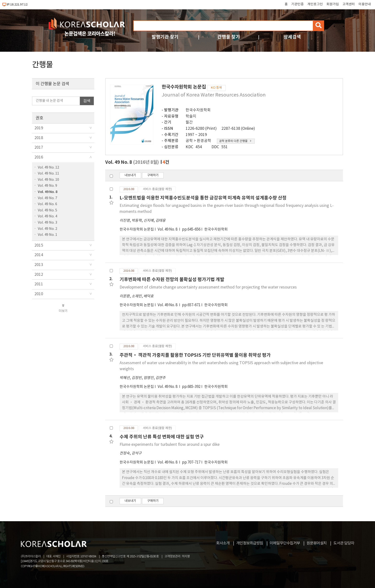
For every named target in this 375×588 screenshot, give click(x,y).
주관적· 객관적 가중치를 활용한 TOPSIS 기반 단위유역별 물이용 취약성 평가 (195, 355)
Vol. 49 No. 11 (48, 173)
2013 (39, 265)
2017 (39, 147)
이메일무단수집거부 (285, 543)
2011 (39, 284)
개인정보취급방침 (250, 543)
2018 (39, 138)
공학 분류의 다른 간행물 (235, 141)
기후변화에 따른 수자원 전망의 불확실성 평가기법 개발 (172, 280)
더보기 (63, 308)
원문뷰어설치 (317, 543)
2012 (39, 275)
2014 (39, 255)
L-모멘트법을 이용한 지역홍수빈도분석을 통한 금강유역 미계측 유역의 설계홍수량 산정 (203, 198)
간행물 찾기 (229, 37)
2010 (39, 294)
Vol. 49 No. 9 (47, 186)
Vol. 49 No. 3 (47, 223)
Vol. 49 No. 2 (47, 229)
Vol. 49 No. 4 (47, 216)
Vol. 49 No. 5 (47, 210)
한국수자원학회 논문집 (137, 229)
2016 (39, 157)
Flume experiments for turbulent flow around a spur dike (170, 445)
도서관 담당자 (344, 543)
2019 (39, 128)
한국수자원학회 (198, 110)
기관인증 (298, 4)
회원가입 (333, 4)
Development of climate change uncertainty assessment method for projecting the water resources (208, 287)
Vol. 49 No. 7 (47, 198)
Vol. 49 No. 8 (48, 192)
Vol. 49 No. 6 (47, 204)
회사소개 (223, 543)
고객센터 (349, 4)
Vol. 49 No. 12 (48, 167)
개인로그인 (315, 4)
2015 (39, 245)
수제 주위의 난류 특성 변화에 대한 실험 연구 (162, 437)
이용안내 (365, 4)
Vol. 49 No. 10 (48, 180)
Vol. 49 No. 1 (47, 235)
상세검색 (292, 37)
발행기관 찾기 (165, 37)
